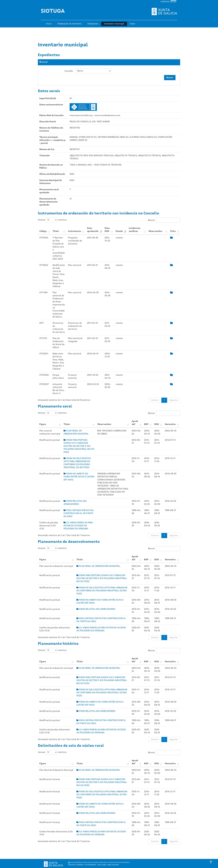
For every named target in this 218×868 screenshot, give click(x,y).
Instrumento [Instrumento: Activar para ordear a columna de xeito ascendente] (74, 231)
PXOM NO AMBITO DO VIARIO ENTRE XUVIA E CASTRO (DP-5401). (79, 477)
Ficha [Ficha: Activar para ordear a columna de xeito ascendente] (173, 231)
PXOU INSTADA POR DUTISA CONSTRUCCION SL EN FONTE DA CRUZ (79, 513)
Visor (133, 24)
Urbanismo (93, 24)
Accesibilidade (91, 865)
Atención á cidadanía (76, 865)
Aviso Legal (102, 865)
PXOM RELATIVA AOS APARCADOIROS (96, 609)
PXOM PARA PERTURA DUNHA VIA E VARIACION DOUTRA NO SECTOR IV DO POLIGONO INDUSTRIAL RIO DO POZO (79, 446)
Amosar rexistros (52, 220)
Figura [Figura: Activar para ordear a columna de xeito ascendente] (43, 424)
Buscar (170, 78)
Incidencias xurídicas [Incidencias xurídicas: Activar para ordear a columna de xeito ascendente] (135, 230)
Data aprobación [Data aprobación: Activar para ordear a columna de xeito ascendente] (93, 230)
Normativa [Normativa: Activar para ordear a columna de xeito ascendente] (170, 424)
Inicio (49, 24)
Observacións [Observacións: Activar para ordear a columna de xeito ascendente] (155, 231)
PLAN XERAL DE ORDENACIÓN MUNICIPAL (98, 566)
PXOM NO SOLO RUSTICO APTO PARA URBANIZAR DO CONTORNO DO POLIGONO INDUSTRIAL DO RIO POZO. (102, 591)
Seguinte (174, 400)
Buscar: (164, 220)
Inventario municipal (114, 24)
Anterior (155, 400)
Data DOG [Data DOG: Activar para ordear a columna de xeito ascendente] (107, 230)
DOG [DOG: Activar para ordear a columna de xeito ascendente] (157, 424)
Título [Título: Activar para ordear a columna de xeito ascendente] (56, 231)
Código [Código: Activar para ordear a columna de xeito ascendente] (43, 231)
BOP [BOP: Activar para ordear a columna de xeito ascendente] (146, 424)
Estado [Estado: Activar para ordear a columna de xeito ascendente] (119, 231)
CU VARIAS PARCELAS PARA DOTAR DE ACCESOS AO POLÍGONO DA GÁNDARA (78, 526)
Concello (69, 71)
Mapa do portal (113, 865)
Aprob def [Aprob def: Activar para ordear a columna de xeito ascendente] (135, 423)
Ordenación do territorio (69, 24)
